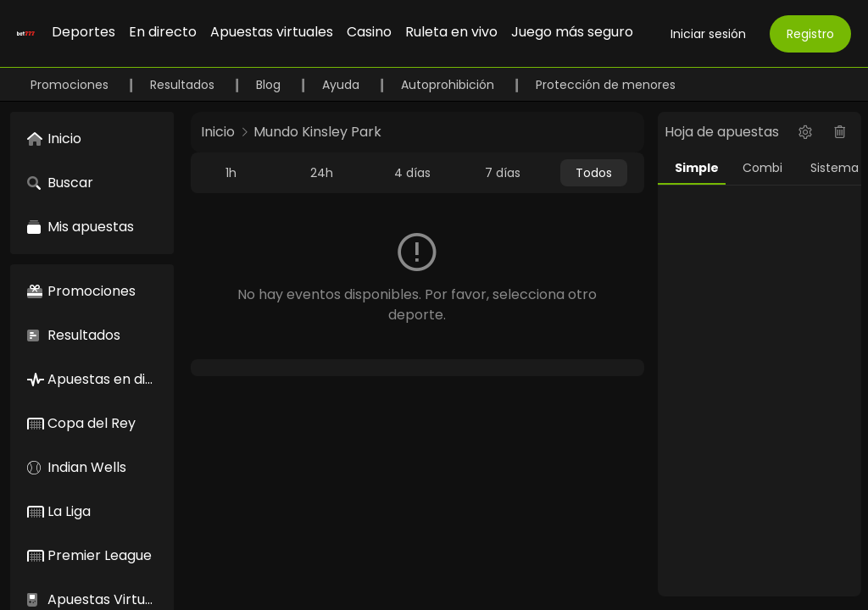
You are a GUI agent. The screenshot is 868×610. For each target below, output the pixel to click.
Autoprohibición (449, 85)
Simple (697, 168)
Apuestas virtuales (272, 32)
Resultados (184, 85)
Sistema (835, 168)
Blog (270, 85)
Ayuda (342, 85)
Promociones (71, 85)
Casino (369, 32)
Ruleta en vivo (451, 32)
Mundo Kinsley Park (317, 132)
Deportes (83, 32)
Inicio (218, 132)
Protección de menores (606, 85)
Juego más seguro (572, 32)
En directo (163, 32)
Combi (762, 168)
